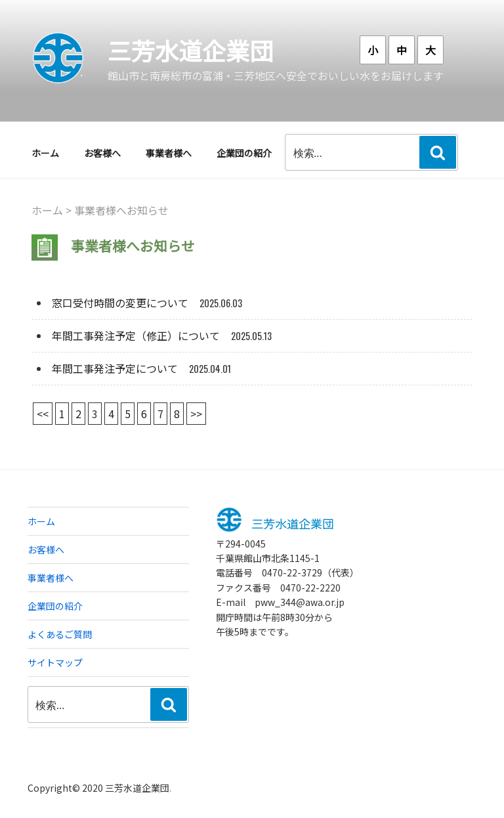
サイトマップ (55, 662)
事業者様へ (169, 153)
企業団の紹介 (244, 153)
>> (196, 414)
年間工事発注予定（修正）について (136, 335)
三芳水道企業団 (190, 50)
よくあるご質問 (60, 634)
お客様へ (102, 153)
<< (43, 414)
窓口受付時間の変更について (120, 303)
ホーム (45, 153)
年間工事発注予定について (115, 368)
